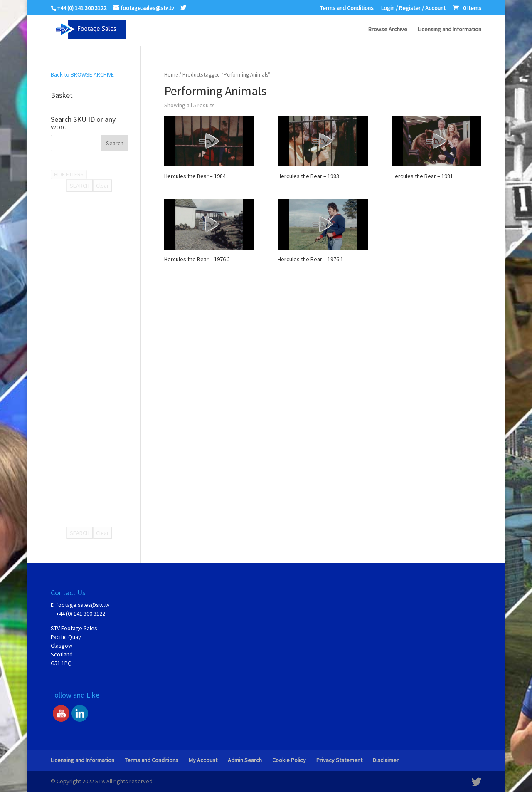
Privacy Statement (339, 760)
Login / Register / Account (413, 8)
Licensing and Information (449, 30)
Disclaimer (386, 760)
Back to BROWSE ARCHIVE (82, 74)
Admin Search (245, 760)
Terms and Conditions (347, 8)
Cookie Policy (289, 760)
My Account (203, 760)
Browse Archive (388, 30)
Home (171, 75)
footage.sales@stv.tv (83, 605)
